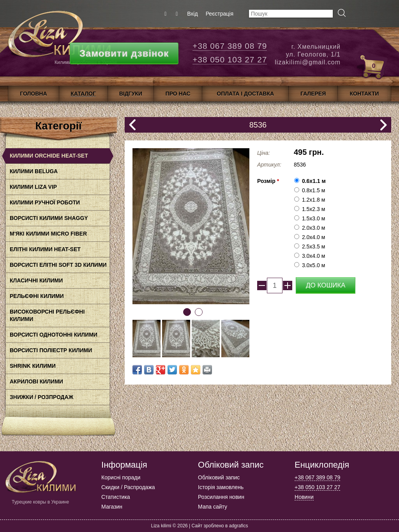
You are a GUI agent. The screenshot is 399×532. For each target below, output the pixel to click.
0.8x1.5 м (313, 190)
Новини (304, 497)
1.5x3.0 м (313, 218)
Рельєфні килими (37, 296)
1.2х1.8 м (313, 200)
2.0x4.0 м (313, 237)
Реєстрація (220, 14)
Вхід (192, 14)
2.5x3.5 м (313, 246)
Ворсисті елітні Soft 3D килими (58, 265)
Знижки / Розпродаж (41, 397)
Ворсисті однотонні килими (54, 335)
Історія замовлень (221, 487)
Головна (33, 94)
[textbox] (291, 14)
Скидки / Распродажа (128, 487)
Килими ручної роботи (45, 202)
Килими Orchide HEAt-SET (49, 156)
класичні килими (36, 280)
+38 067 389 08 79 (230, 46)
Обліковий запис (219, 477)
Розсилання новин (221, 497)
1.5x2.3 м (313, 209)
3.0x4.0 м (313, 256)
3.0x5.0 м (313, 265)
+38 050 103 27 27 (230, 59)
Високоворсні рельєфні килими (47, 315)
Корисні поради (121, 477)
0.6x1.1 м (314, 181)
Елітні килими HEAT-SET (45, 249)
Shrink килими (33, 366)
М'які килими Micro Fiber (48, 234)
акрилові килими (36, 381)
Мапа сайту (213, 507)
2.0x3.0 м (313, 228)
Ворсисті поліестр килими (51, 350)
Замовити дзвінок (124, 53)
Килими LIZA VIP (33, 187)
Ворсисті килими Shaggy (49, 218)
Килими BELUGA (34, 171)
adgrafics (239, 526)
